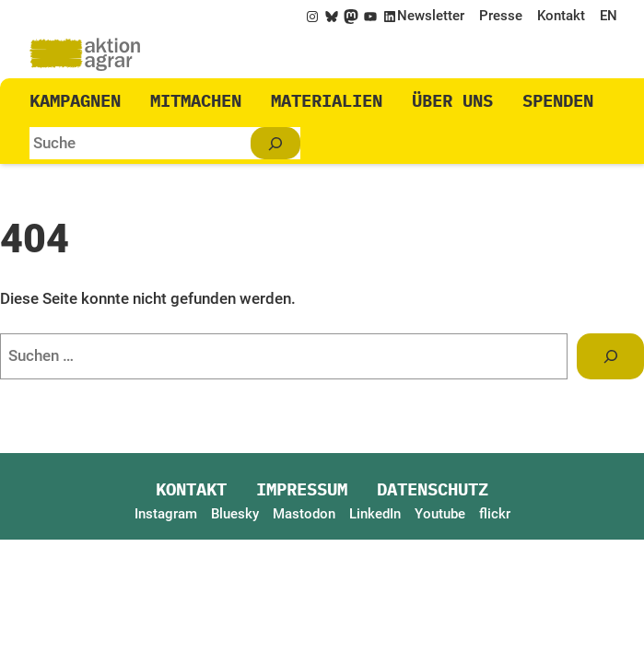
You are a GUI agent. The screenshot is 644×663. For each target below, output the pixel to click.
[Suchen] (275, 143)
